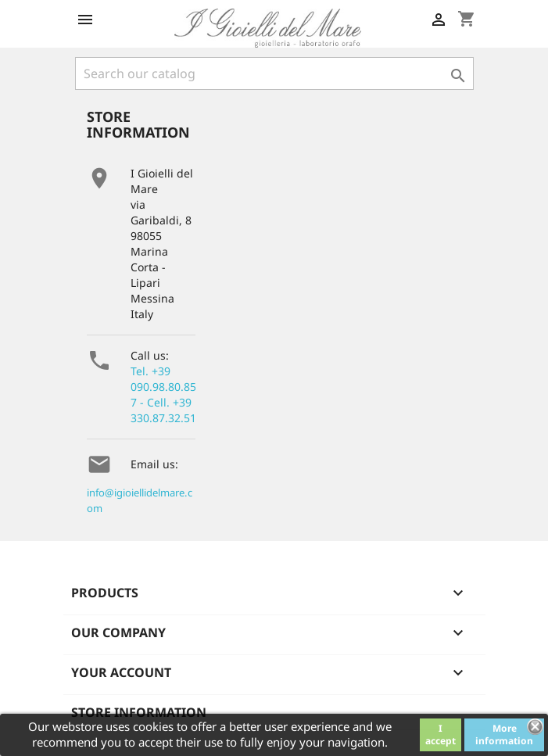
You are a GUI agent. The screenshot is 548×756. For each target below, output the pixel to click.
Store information (139, 712)
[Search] (274, 73)
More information (504, 735)
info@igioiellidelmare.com (140, 500)
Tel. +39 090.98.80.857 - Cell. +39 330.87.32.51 (163, 394)
